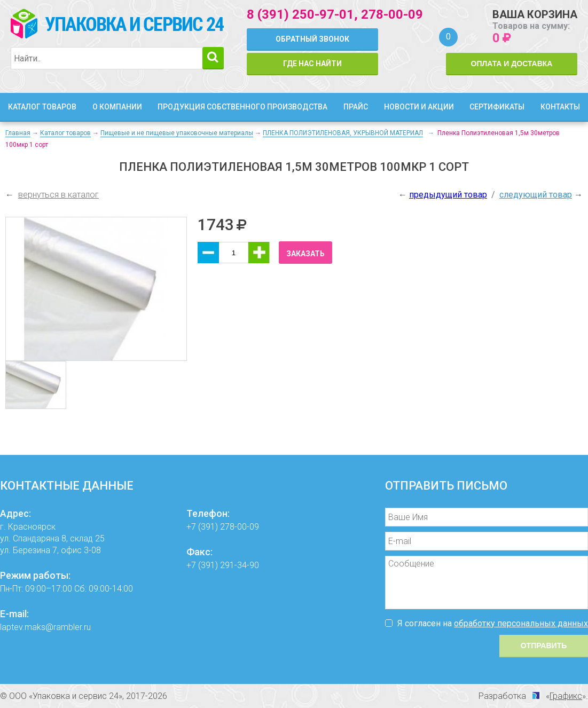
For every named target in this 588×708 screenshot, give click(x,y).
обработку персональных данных (521, 623)
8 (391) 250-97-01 (300, 14)
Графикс (566, 696)
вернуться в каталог (58, 195)
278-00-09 (392, 14)
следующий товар (536, 195)
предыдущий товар (448, 195)
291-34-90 (240, 565)
